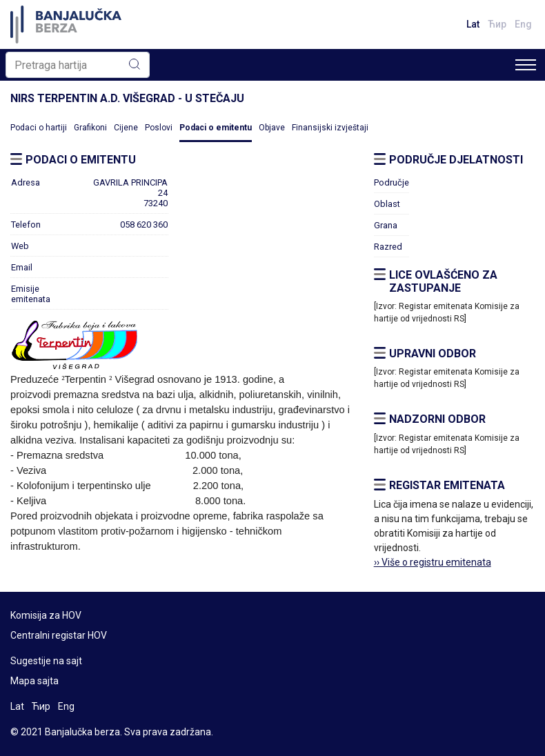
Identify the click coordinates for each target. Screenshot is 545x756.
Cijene (126, 128)
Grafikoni (90, 128)
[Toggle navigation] (526, 65)
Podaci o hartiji (39, 128)
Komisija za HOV (46, 615)
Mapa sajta (34, 681)
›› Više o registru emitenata (433, 562)
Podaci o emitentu (216, 128)
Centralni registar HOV (59, 635)
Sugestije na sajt (46, 661)
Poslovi (159, 128)
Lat (473, 24)
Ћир (497, 24)
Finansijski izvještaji (330, 128)
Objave (272, 128)
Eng (523, 24)
